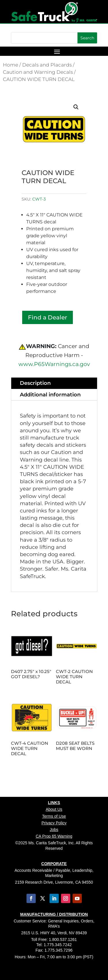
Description (35, 383)
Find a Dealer (48, 317)
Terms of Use (54, 816)
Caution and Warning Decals (38, 72)
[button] (76, 107)
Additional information (50, 395)
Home (11, 65)
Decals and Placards (47, 65)
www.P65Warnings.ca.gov (54, 364)
